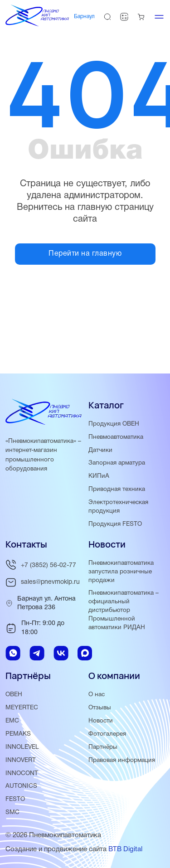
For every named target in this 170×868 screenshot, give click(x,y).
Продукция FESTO (115, 524)
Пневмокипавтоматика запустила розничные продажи (121, 572)
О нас (97, 695)
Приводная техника (117, 489)
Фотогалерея (107, 734)
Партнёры (103, 747)
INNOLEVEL (22, 747)
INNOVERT (21, 760)
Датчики (100, 450)
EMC (12, 721)
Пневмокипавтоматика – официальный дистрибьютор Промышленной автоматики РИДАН (124, 610)
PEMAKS (18, 734)
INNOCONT (22, 773)
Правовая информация (122, 760)
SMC (12, 812)
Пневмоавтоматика (116, 437)
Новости (101, 721)
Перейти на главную (85, 254)
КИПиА (99, 476)
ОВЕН (14, 695)
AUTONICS (21, 786)
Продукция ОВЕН (114, 424)
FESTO (15, 799)
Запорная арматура (117, 463)
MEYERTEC (22, 708)
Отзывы (100, 708)
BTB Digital (125, 849)
